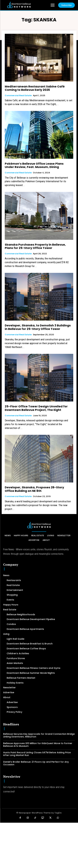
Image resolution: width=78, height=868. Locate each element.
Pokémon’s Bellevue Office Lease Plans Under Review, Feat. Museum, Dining (34, 165)
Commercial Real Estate (18, 96)
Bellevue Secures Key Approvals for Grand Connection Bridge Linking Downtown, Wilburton (39, 735)
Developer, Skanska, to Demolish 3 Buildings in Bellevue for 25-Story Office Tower (38, 327)
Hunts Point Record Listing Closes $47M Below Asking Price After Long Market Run (37, 754)
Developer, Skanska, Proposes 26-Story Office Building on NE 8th (34, 489)
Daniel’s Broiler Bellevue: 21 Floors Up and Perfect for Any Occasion (36, 763)
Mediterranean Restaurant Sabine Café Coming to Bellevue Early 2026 (35, 88)
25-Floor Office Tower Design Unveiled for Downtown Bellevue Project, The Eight (36, 408)
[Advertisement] (39, 845)
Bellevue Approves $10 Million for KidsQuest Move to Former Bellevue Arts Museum (38, 745)
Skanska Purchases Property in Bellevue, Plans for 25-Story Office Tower (35, 246)
